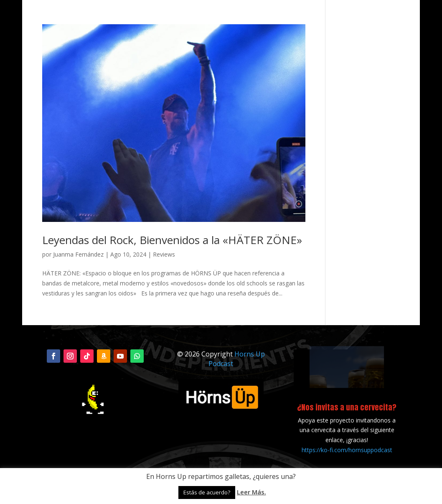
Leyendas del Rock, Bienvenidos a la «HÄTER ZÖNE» (172, 240)
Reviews (164, 254)
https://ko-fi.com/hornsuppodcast (347, 450)
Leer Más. (251, 492)
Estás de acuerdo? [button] (207, 492)
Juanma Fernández (78, 254)
